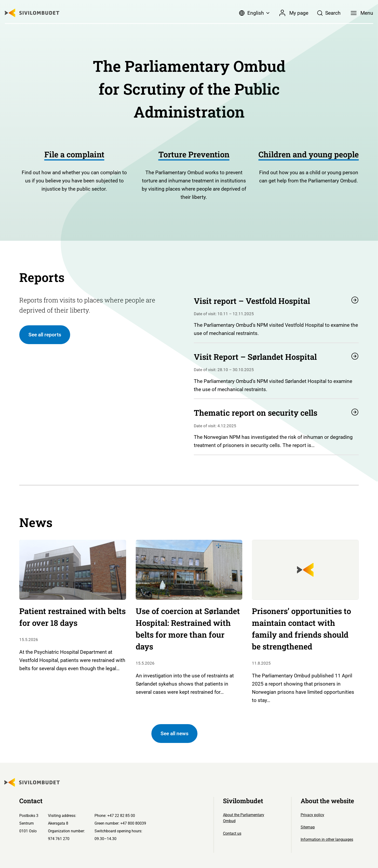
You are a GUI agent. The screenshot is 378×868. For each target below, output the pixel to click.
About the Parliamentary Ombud (244, 818)
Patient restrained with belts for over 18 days (72, 617)
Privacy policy (312, 815)
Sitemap (308, 827)
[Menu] (362, 13)
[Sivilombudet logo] (32, 13)
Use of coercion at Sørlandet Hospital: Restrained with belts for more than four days (188, 629)
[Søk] (329, 13)
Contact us (232, 833)
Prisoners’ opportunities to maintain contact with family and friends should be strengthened (301, 629)
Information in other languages (327, 839)
